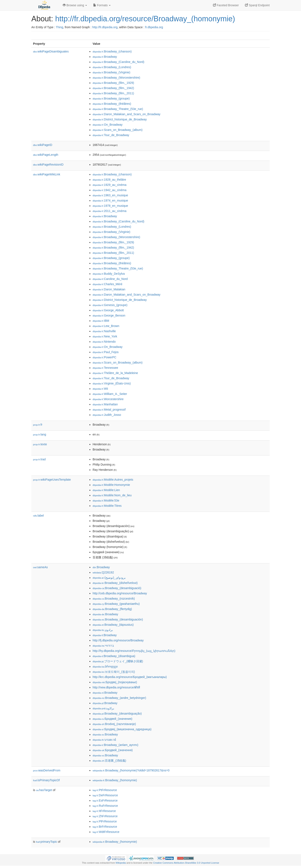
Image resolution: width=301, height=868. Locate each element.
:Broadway (105, 57)
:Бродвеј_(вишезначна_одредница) (122, 729)
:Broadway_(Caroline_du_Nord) (118, 62)
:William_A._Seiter (110, 394)
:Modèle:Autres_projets (113, 480)
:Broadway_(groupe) (111, 98)
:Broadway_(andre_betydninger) (119, 698)
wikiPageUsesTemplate (52, 480)
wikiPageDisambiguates (51, 51)
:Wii (100, 389)
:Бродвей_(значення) (113, 750)
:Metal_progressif (109, 410)
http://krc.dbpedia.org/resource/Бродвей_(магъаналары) (130, 677)
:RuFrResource (105, 806)
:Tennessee (105, 368)
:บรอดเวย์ (104, 740)
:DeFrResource (105, 795)
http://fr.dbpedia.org (105, 27)
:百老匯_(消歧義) (109, 761)
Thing (59, 27)
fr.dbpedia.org (154, 27)
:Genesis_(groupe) (110, 305)
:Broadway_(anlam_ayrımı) (115, 745)
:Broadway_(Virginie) (111, 72)
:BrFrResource (105, 827)
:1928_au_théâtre (109, 180)
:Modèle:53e (106, 500)
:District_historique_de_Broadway (120, 119)
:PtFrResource (105, 790)
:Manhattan (105, 404)
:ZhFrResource (105, 816)
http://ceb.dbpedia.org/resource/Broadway (120, 593)
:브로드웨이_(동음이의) (114, 672)
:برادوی (103, 630)
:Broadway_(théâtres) (112, 104)
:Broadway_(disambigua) (114, 656)
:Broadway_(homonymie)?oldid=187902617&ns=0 (131, 770)
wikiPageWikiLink (47, 174)
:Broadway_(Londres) (112, 67)
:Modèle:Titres (107, 506)
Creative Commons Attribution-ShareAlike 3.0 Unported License (186, 863)
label (38, 516)
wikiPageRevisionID (48, 165)
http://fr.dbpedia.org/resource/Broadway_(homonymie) (145, 19)
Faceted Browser (226, 5)
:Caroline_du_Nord (110, 279)
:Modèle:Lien (106, 490)
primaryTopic (47, 842)
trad (39, 459)
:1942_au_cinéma (110, 190)
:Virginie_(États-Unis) (112, 383)
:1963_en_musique (110, 195)
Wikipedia (121, 863)
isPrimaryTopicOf (46, 780)
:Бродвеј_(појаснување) (115, 682)
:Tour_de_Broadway (111, 135)
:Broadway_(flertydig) (112, 609)
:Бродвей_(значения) (112, 719)
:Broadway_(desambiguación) (118, 619)
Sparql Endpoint (257, 5)
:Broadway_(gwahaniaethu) (116, 604)
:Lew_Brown (106, 326)
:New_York (105, 336)
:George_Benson (109, 315)
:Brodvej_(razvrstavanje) (114, 724)
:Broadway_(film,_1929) (113, 83)
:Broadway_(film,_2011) (113, 93)
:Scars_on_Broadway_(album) (118, 130)
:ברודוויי (103, 646)
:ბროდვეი (105, 666)
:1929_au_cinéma (110, 185)
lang (40, 434)
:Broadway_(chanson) (112, 51)
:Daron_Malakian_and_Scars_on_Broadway (126, 114)
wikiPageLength (46, 155)
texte (40, 444)
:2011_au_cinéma (110, 211)
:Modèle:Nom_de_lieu (112, 495)
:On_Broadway (108, 125)
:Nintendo (104, 342)
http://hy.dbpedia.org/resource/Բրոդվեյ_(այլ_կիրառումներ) (134, 651)
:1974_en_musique (110, 200)
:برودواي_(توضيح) (109, 578)
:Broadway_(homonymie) (115, 780)
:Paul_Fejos (106, 352)
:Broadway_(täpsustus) (113, 625)
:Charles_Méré (107, 284)
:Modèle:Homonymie (111, 485)
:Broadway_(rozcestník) (114, 599)
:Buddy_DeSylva (109, 274)
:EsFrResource (105, 800)
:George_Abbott (108, 310)
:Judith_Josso (107, 415)
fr (38, 425)
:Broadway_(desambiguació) (117, 588)
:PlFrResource (105, 821)
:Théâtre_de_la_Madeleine (115, 373)
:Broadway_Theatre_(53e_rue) (118, 109)
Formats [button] (102, 5)
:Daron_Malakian (109, 289)
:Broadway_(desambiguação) (117, 714)
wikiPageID (43, 145)
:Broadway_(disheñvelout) (115, 583)
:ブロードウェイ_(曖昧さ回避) (118, 661)
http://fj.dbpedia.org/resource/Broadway (118, 640)
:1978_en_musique (110, 206)
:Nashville (104, 331)
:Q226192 (103, 572)
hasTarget (44, 790)
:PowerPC (104, 357)
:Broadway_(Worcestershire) (116, 78)
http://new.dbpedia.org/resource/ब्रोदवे (116, 687)
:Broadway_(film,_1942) (113, 88)
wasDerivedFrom (47, 770)
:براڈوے (103, 708)
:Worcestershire (108, 399)
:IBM (101, 321)
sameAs (40, 567)
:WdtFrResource (106, 832)
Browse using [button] (75, 5)
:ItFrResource (104, 811)
